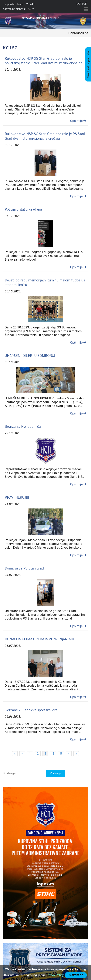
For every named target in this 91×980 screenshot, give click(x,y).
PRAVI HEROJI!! (17, 497)
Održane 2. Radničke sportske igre (31, 710)
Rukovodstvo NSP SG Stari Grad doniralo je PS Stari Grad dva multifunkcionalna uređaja (45, 136)
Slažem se (76, 975)
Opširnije (78, 121)
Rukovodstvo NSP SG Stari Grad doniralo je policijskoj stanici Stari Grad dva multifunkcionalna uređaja (44, 63)
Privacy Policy (55, 975)
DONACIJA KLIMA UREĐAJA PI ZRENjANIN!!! (39, 639)
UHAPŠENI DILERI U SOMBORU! (30, 355)
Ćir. (86, 4)
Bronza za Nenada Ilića (23, 426)
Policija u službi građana (23, 209)
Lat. (79, 4)
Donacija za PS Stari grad (24, 568)
